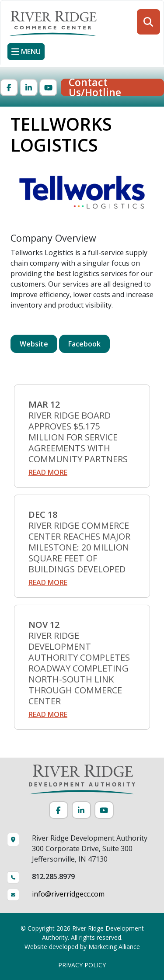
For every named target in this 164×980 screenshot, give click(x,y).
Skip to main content (0, 8)
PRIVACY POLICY (82, 965)
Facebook (84, 344)
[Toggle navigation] (26, 52)
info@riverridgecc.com (68, 894)
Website (34, 344)
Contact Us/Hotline (95, 87)
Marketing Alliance (114, 947)
